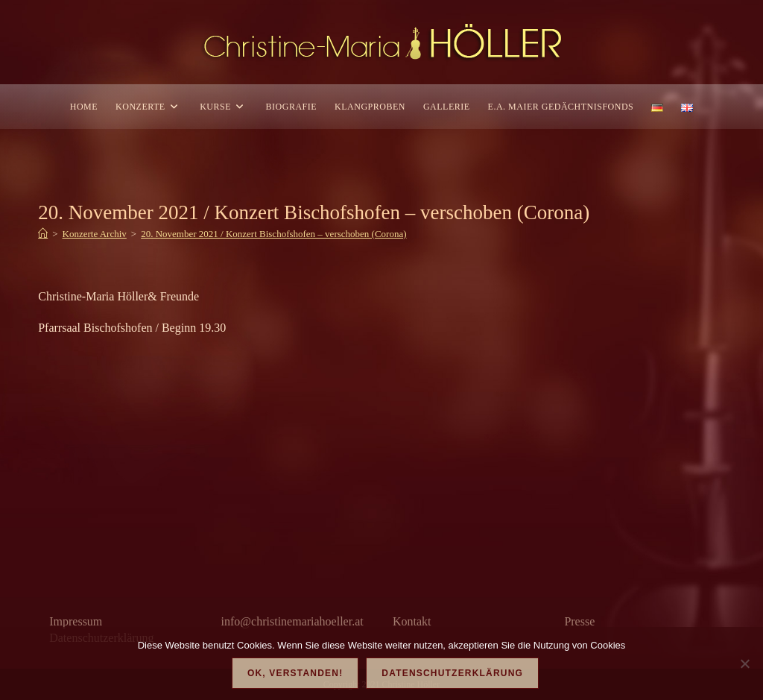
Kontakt (412, 621)
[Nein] (744, 663)
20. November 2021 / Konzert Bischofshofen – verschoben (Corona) (273, 234)
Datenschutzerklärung (452, 673)
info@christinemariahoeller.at (292, 621)
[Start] (43, 234)
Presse (579, 621)
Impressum (76, 621)
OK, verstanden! (295, 673)
